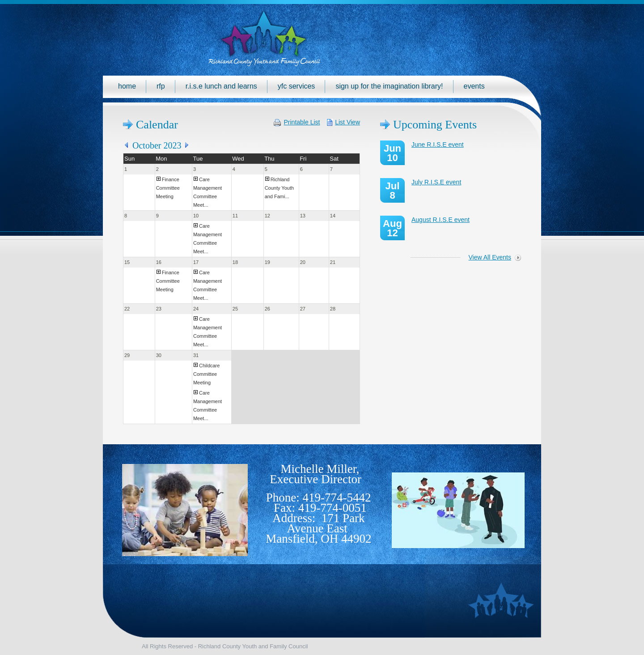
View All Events (490, 257)
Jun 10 (392, 153)
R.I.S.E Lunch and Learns (221, 86)
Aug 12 (392, 228)
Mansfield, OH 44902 (318, 539)
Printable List (302, 122)
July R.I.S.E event (436, 182)
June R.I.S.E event (438, 145)
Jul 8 (393, 191)
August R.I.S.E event (441, 220)
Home (127, 86)
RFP (161, 86)
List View (347, 122)
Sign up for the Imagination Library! (389, 86)
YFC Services (297, 86)
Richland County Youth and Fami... (279, 188)
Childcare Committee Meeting (206, 374)
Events (474, 86)
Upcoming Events (435, 125)
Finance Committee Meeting (168, 188)
